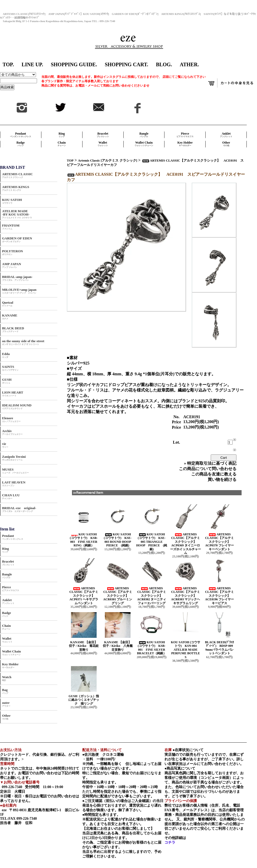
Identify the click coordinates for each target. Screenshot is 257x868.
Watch (7, 678)
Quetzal (8, 304)
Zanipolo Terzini (14, 458)
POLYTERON (12, 252)
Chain (62, 144)
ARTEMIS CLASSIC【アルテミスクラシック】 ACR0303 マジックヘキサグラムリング (186, 596)
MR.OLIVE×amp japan (19, 291)
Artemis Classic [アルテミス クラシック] (108, 161)
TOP (70, 161)
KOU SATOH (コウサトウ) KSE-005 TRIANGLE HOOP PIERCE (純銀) (152, 542)
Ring (62, 135)
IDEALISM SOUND (17, 407)
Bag (5, 691)
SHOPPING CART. (127, 64)
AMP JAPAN (13, 265)
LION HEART (13, 394)
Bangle (144, 135)
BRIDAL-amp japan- (17, 278)
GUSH (7, 381)
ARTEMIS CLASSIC (17, 175)
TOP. (8, 64)
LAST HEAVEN (14, 484)
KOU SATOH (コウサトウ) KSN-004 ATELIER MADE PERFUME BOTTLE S (186, 650)
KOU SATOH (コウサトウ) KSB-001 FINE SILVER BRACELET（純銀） (152, 648)
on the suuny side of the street (23, 342)
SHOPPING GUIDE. (74, 64)
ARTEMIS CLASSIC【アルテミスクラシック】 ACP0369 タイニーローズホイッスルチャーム (186, 544)
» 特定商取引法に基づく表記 (210, 463)
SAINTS (10, 368)
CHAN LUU (11, 496)
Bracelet (103, 135)
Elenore (11, 419)
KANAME (10, 317)
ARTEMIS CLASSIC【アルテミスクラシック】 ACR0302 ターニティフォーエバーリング (152, 596)
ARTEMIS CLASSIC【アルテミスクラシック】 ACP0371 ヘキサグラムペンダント (84, 596)
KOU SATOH (12, 201)
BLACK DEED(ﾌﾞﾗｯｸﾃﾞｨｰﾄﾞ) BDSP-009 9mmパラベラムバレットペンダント (220, 648)
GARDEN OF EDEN (17, 240)
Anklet (226, 135)
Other (226, 144)
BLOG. (164, 64)
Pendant (21, 135)
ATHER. (189, 64)
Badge (21, 144)
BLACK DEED (13, 329)
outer (6, 704)
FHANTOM (11, 227)
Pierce (185, 135)
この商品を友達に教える (214, 474)
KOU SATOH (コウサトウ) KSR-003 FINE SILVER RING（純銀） (84, 540)
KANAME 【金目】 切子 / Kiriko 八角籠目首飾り (119, 646)
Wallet (103, 144)
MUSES (15, 471)
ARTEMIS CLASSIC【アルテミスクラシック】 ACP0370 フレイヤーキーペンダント (219, 542)
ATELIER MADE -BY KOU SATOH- (17, 214)
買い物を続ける (222, 479)
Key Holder (185, 144)
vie (5, 445)
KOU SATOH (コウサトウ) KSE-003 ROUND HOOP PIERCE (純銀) (119, 540)
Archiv (12, 432)
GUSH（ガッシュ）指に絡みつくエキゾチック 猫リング (84, 700)
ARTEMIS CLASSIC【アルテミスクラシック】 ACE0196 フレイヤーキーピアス (219, 596)
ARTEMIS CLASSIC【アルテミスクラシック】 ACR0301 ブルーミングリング (118, 596)
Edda (6, 355)
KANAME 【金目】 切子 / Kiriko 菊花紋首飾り (85, 646)
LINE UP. (32, 64)
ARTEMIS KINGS (16, 188)
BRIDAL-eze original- (19, 509)
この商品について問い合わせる (208, 469)
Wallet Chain (144, 144)
